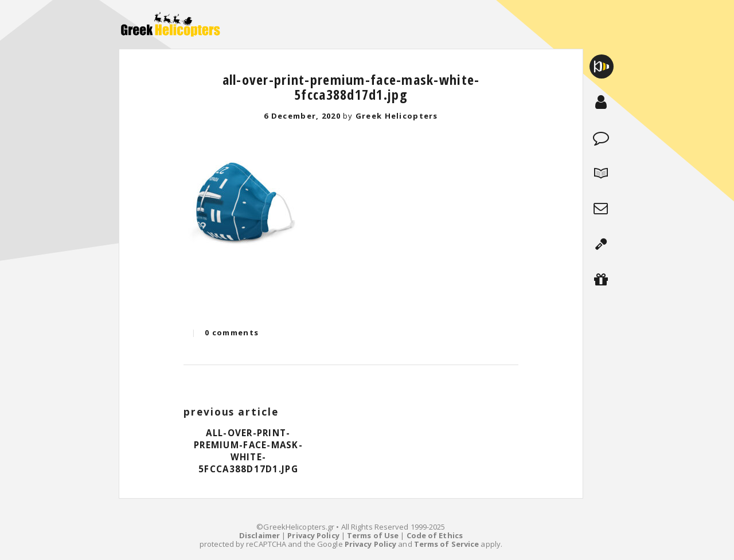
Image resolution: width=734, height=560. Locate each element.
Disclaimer (259, 535)
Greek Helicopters (397, 116)
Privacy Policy (313, 535)
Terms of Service (447, 544)
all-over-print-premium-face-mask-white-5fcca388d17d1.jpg (351, 87)
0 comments (232, 332)
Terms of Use (373, 535)
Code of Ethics (435, 535)
